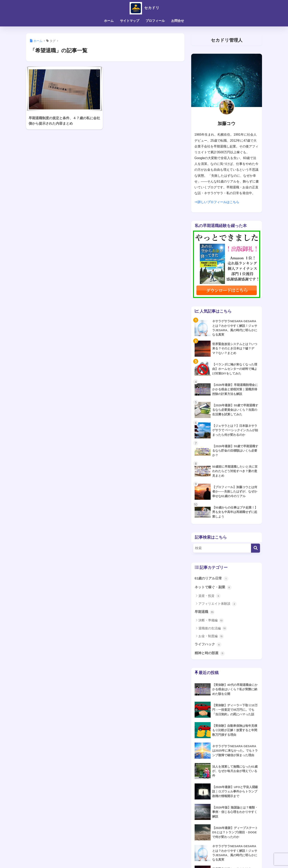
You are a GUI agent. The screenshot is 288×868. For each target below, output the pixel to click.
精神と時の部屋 (210, 654)
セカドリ (144, 8)
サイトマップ (130, 21)
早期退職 (205, 612)
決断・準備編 (211, 621)
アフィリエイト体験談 (217, 604)
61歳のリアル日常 (211, 579)
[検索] (255, 548)
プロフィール (155, 21)
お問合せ (178, 21)
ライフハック (208, 645)
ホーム (109, 21)
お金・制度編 (211, 637)
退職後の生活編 (213, 629)
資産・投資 (209, 596)
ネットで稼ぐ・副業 (213, 588)
